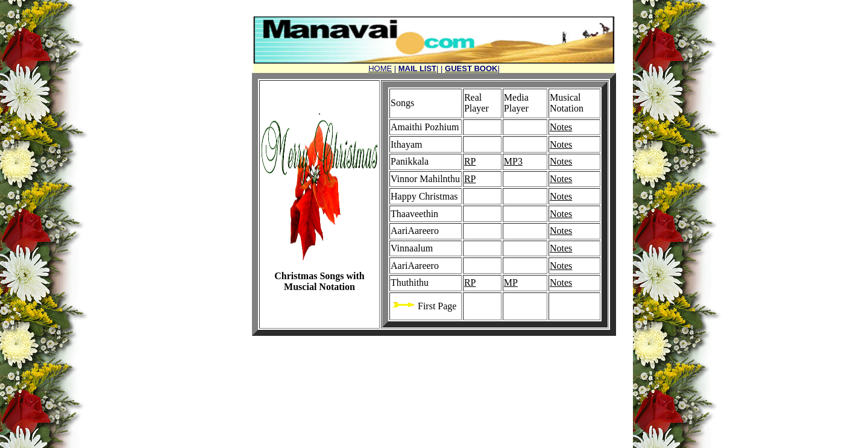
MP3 (513, 161)
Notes (561, 127)
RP (470, 161)
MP (511, 282)
